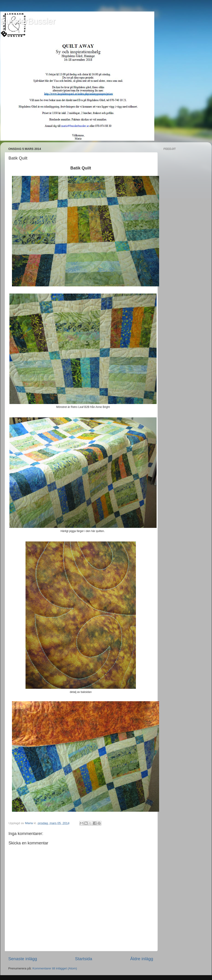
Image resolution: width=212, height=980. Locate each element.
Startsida (84, 959)
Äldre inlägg (142, 959)
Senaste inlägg (23, 959)
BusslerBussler (28, 21)
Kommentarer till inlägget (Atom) (55, 968)
